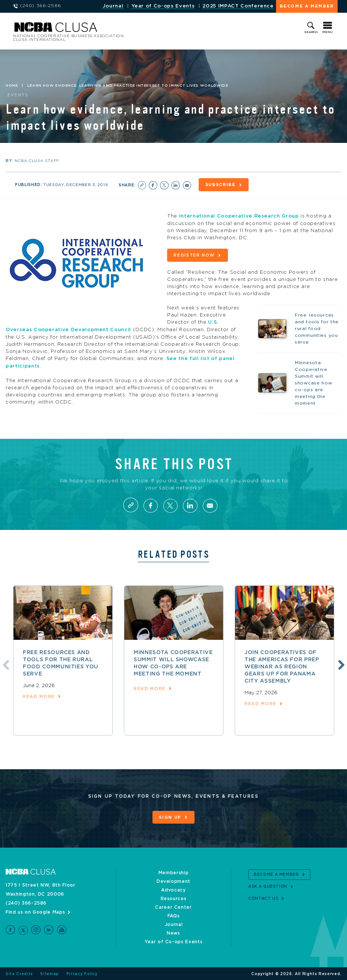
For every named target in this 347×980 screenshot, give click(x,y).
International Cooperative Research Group (239, 216)
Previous (5, 663)
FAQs (174, 915)
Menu (327, 32)
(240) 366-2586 (26, 902)
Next (340, 663)
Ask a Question (268, 886)
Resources (174, 898)
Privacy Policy (82, 973)
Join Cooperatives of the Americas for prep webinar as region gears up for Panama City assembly (282, 666)
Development (173, 881)
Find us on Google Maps (35, 911)
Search (311, 32)
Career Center (173, 906)
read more (39, 696)
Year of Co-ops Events (163, 6)
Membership (174, 872)
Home (12, 86)
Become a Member (307, 6)
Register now (194, 255)
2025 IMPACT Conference (238, 6)
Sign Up (170, 817)
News (173, 932)
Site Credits (19, 973)
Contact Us (263, 898)
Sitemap (50, 973)
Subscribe (221, 185)
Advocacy (173, 889)
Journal (113, 6)
